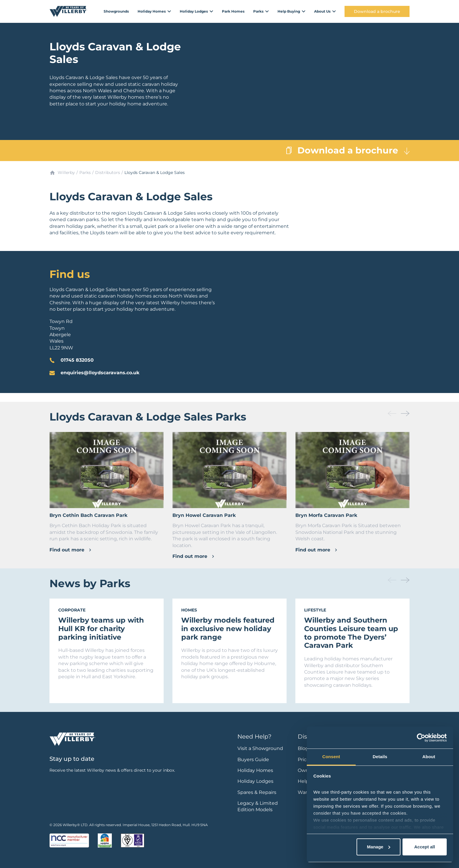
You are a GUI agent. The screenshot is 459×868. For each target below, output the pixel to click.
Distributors (108, 172)
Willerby (66, 172)
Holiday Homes (255, 770)
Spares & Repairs (257, 792)
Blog (303, 748)
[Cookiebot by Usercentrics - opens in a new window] (421, 738)
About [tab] (429, 757)
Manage (379, 847)
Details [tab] (380, 757)
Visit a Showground (260, 748)
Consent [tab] (331, 757)
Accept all (425, 847)
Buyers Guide (253, 759)
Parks (85, 172)
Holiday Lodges (255, 781)
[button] (405, 414)
